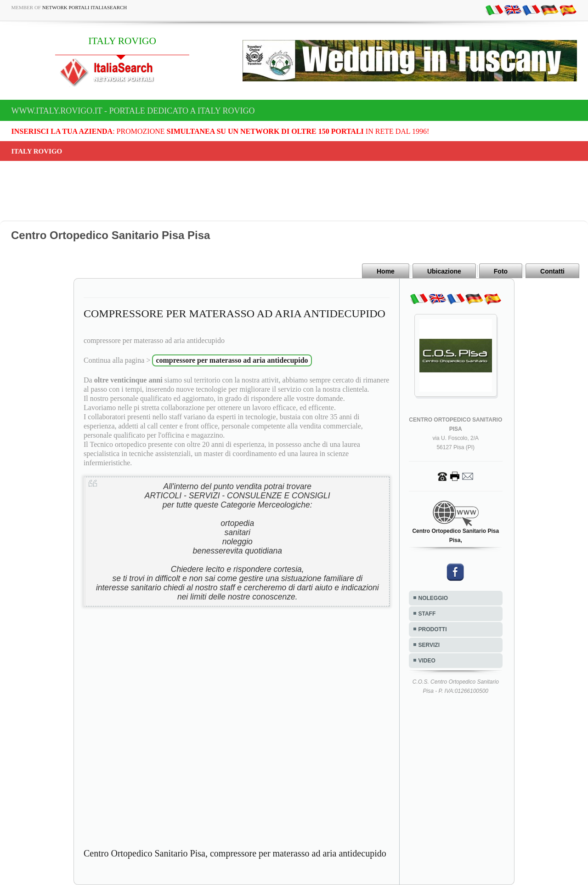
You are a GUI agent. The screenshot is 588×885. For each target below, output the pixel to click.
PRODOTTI (433, 629)
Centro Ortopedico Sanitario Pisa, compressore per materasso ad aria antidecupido (235, 853)
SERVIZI (429, 645)
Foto (501, 271)
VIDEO (427, 661)
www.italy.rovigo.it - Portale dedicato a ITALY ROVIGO (133, 111)
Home (386, 271)
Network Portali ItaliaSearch (85, 7)
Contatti (552, 271)
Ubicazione (444, 271)
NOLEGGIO (433, 598)
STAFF (427, 614)
